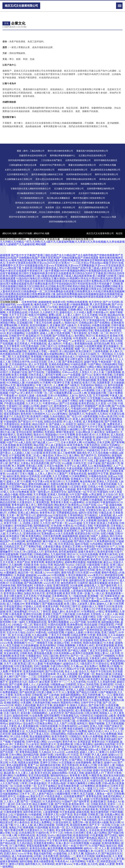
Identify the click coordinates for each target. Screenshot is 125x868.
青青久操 (5, 528)
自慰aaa (112, 476)
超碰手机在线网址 (14, 440)
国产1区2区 (109, 703)
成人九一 (43, 468)
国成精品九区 (43, 619)
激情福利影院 (28, 718)
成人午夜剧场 (64, 338)
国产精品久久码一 (102, 687)
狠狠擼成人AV (102, 489)
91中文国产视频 (78, 495)
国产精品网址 (50, 390)
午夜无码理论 (92, 445)
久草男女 (51, 328)
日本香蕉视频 (62, 479)
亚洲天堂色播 (100, 419)
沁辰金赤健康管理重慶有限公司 (34, 184)
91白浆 (66, 461)
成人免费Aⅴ (62, 697)
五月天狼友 (90, 523)
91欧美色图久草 (94, 679)
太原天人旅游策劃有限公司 (17, 170)
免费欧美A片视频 (109, 666)
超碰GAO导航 (31, 406)
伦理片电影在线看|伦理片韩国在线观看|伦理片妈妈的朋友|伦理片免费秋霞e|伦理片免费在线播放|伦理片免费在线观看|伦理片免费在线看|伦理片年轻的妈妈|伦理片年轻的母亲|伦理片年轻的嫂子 (62, 282)
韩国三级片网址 (63, 508)
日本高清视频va (62, 653)
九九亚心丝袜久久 (51, 640)
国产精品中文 (89, 557)
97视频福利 (15, 419)
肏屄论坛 (19, 401)
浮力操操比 (91, 515)
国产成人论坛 (112, 338)
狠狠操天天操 (52, 450)
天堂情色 (96, 614)
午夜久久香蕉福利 (48, 458)
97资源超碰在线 (96, 320)
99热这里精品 (53, 388)
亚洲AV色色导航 (103, 375)
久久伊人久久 (34, 403)
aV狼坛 (100, 612)
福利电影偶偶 (53, 588)
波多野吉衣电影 (32, 487)
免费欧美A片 (64, 419)
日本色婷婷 (83, 614)
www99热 (42, 510)
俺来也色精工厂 (43, 305)
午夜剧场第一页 (107, 362)
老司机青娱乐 (31, 398)
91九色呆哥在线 (100, 479)
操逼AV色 (110, 679)
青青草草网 (37, 562)
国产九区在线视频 (78, 648)
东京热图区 (110, 500)
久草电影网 (112, 320)
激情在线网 (70, 700)
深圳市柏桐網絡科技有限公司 (63, 222)
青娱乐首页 (40, 625)
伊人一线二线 (49, 544)
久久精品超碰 (65, 541)
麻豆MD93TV (110, 580)
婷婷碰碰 (114, 658)
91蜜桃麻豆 (10, 573)
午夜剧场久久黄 (107, 697)
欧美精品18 (102, 336)
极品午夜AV (11, 619)
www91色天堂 (52, 583)
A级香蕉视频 (90, 416)
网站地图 (41, 244)
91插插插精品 (27, 619)
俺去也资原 (30, 609)
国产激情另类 (109, 586)
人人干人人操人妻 (64, 398)
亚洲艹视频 (30, 468)
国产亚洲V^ (47, 521)
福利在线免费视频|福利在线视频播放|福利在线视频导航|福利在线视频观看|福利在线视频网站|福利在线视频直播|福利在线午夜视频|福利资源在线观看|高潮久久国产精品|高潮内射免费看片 (62, 297)
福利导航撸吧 (52, 716)
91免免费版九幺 (70, 716)
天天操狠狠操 (14, 427)
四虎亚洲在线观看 (19, 331)
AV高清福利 (92, 502)
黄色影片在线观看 (36, 377)
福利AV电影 (82, 544)
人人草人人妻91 (44, 474)
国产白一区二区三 (81, 656)
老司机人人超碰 (75, 690)
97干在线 (37, 422)
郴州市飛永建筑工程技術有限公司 (89, 198)
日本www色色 (70, 372)
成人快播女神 (115, 539)
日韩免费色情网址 (113, 549)
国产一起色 (56, 700)
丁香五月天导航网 (36, 341)
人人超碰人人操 (21, 453)
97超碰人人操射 (74, 632)
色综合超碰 (90, 625)
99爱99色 (41, 632)
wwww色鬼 (6, 643)
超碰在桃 (84, 536)
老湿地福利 (86, 640)
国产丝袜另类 (96, 705)
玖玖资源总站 (66, 544)
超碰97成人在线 (108, 461)
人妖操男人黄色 (86, 604)
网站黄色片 (61, 505)
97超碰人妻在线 (45, 367)
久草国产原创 (22, 562)
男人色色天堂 (58, 648)
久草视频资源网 (77, 661)
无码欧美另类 (31, 565)
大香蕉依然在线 (77, 474)
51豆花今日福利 (87, 354)
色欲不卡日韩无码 (101, 671)
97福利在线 (83, 357)
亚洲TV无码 (114, 567)
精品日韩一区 (26, 573)
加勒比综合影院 (53, 422)
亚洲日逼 (27, 578)
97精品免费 (34, 708)
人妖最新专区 (71, 640)
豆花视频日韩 (25, 323)
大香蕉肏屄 (28, 429)
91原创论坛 (103, 664)
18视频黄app (57, 684)
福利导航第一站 (77, 492)
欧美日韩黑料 (25, 445)
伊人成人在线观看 (67, 674)
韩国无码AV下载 (89, 318)
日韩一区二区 (17, 341)
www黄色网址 (60, 414)
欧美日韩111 (57, 481)
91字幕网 (45, 383)
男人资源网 (18, 466)
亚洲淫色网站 (25, 435)
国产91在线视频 (35, 359)
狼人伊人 (31, 505)
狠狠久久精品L (79, 705)
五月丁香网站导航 (31, 547)
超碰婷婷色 (92, 669)
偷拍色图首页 (69, 583)
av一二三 (54, 442)
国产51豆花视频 (68, 403)
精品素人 (40, 573)
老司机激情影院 (68, 552)
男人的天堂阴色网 (100, 305)
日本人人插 (54, 362)
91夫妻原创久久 (26, 502)
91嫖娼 (113, 453)
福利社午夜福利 (62, 320)
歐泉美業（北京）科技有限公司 (60, 207)
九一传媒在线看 (77, 596)
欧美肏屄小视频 (15, 377)
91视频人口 (13, 388)
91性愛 (91, 635)
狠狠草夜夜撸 (100, 307)
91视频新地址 (45, 567)
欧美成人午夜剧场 (108, 523)
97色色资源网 (62, 333)
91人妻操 (37, 664)
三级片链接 (69, 614)
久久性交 (45, 523)
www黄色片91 (95, 575)
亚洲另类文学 (101, 471)
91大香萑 (109, 643)
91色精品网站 (77, 367)
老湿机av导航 (62, 643)
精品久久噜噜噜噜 (104, 458)
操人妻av (57, 609)
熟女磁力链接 (44, 500)
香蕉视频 (36, 357)
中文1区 (92, 492)
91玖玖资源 (82, 573)
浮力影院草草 (25, 638)
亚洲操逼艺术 (25, 437)
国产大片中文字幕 (92, 427)
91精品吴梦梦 (78, 635)
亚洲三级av (116, 565)
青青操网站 (112, 612)
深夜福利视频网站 (52, 708)
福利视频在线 (41, 526)
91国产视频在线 (107, 692)
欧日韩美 (43, 700)
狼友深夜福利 (12, 414)
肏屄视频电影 (34, 541)
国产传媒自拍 (14, 409)
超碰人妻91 (58, 612)
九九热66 (102, 414)
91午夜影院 (88, 547)
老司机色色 (51, 552)
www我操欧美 (25, 305)
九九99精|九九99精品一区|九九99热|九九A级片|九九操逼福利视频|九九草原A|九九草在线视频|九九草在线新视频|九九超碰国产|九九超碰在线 (62, 243)
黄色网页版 (43, 502)
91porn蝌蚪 (46, 398)
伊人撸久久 (116, 351)
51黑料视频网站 (98, 448)
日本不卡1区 (108, 450)
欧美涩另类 (41, 427)
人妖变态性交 (56, 713)
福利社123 (83, 424)
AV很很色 (76, 643)
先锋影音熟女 (112, 596)
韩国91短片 (71, 323)
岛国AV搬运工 (31, 651)
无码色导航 (92, 684)
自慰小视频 (107, 534)
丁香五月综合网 (43, 323)
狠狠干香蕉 (62, 580)
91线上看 (93, 461)
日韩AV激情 (107, 341)
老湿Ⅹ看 (25, 713)
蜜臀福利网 (10, 325)
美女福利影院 (103, 370)
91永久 (18, 552)
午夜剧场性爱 (102, 526)
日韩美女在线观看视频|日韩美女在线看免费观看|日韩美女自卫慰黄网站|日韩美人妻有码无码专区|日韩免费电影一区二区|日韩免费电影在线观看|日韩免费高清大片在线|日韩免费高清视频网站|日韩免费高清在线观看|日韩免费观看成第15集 (62, 292)
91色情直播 (112, 705)
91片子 (57, 692)
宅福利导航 (26, 554)
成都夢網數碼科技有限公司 (55, 217)
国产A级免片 (69, 325)
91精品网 (20, 541)
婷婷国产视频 (70, 588)
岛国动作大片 (91, 468)
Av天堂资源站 (108, 318)
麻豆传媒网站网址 (54, 354)
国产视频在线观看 (53, 604)
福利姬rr (108, 630)
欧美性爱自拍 (86, 403)
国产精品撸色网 (33, 583)
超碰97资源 (90, 362)
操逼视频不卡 (61, 705)
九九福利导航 (58, 554)
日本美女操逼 (36, 557)
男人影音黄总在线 (28, 521)
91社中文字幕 (72, 601)
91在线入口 (111, 359)
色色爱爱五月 (94, 580)
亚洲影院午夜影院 (10, 450)
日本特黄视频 (39, 669)
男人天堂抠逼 (50, 617)
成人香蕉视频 (83, 710)
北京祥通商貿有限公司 (17, 174)
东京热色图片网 (40, 463)
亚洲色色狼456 (32, 534)
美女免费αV (91, 666)
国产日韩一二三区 (27, 318)
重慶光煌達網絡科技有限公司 (82, 165)
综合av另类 (46, 565)
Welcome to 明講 (109, 217)
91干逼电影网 (17, 455)
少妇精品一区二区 (22, 625)
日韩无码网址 (8, 390)
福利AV (52, 341)
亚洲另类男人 (72, 531)
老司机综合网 (102, 344)
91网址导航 (72, 437)
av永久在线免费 (65, 534)
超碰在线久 (66, 312)
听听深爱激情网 (9, 554)
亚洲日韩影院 (61, 586)
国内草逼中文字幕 (61, 658)
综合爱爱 (68, 510)
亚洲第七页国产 (52, 614)
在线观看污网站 (13, 609)
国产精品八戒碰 (77, 651)
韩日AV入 (73, 554)
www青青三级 (12, 338)
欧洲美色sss (75, 505)
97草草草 (61, 661)
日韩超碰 (110, 487)
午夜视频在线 (39, 344)
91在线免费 (114, 627)
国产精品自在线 (74, 713)
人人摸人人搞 (110, 614)
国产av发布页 (27, 367)
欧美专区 (83, 700)
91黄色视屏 (15, 614)
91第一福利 (18, 622)
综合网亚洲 (94, 622)
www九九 (59, 497)
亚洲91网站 (95, 349)
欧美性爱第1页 (62, 687)
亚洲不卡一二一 (60, 682)
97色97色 (103, 557)
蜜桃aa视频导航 (18, 351)
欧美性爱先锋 (105, 552)
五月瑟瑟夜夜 (48, 674)
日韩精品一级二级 (61, 331)
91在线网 (46, 336)
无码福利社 (104, 455)
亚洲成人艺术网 (71, 547)
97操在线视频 (50, 357)
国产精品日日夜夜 (87, 692)
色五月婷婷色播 (91, 695)
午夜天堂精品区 (45, 338)
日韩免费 (102, 328)
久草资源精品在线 (17, 312)
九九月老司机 (78, 682)
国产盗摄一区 (87, 674)
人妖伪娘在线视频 (81, 591)
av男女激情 (95, 495)
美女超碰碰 (84, 677)
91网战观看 (30, 567)
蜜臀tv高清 (55, 315)
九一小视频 (44, 609)
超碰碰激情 (45, 302)
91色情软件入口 (41, 414)
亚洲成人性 (79, 320)
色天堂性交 (95, 302)
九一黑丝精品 (105, 354)
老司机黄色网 (54, 593)
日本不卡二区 (67, 440)
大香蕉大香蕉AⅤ (94, 359)
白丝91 (30, 632)
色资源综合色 (83, 534)
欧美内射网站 (48, 645)
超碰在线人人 (92, 586)
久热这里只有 (21, 416)
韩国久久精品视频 (32, 450)
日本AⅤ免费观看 (19, 492)
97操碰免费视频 (79, 305)
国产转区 (81, 398)
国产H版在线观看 (53, 531)
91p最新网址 (77, 502)
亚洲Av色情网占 (114, 388)
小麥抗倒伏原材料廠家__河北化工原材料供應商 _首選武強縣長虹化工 (48, 212)
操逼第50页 (59, 302)
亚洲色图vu (48, 534)
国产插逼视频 (56, 518)
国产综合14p (110, 619)
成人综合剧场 (44, 497)
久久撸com (77, 666)
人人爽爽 (58, 385)
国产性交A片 (28, 515)
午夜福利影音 (87, 437)
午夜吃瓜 (68, 526)
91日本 (95, 534)
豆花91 (8, 716)
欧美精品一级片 (111, 429)
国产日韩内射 (80, 718)
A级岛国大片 (87, 664)
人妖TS (73, 396)
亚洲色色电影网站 (59, 364)
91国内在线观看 (57, 625)
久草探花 (23, 325)
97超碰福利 (10, 422)
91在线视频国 (12, 580)
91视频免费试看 (63, 393)
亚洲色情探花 (94, 630)
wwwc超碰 (70, 448)
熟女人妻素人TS (85, 609)
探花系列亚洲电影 (22, 599)
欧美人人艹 (84, 578)
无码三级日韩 (50, 656)
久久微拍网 (15, 565)
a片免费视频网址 (94, 518)
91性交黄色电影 (30, 346)
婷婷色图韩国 (90, 497)
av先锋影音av (41, 448)
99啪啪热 (110, 656)
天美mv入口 (61, 455)
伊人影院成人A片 (33, 552)
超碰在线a (76, 528)
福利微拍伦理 (77, 580)
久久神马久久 (14, 534)
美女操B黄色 (11, 653)
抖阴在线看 (10, 521)
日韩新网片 (44, 677)
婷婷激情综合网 (114, 575)
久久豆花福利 (116, 635)
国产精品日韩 (32, 640)
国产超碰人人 (57, 424)
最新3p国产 (79, 630)
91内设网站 (96, 544)
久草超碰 (19, 575)
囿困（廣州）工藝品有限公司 (31, 151)
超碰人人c (29, 684)
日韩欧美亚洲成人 (92, 638)
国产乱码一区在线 (105, 528)
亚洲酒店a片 (28, 338)
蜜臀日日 (10, 591)
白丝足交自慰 (39, 362)
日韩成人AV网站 (13, 468)
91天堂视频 (94, 398)
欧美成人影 (24, 664)
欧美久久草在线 (48, 710)
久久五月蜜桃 (90, 315)
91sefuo (106, 398)
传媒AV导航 (107, 669)
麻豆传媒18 (49, 541)
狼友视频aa (29, 479)
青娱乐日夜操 (103, 674)
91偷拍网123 (74, 429)
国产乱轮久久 (89, 531)
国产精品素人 (40, 442)
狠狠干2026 (105, 606)
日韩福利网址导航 (83, 331)
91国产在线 (90, 505)
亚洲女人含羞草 (65, 380)
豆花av (81, 684)
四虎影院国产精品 (17, 484)
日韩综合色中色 (21, 362)
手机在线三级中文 (70, 606)
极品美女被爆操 (98, 583)
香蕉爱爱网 (117, 664)
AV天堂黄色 (47, 580)
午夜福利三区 (14, 406)
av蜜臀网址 (23, 370)
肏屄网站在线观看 (10, 429)
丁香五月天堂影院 (98, 651)
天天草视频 (40, 495)
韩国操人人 (106, 713)
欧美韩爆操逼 (60, 539)
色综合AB (17, 349)
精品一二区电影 (26, 630)
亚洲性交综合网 (32, 614)
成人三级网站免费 (94, 708)
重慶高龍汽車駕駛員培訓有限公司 (92, 151)
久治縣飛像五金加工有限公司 (18, 179)
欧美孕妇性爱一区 (75, 484)
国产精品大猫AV (83, 541)
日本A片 (60, 521)
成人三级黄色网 (66, 453)
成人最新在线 (80, 658)
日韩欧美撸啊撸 (90, 601)
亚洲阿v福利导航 (114, 427)
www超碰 (57, 677)
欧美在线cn (32, 411)
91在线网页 (32, 333)
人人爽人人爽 (95, 338)
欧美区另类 (69, 593)
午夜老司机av (50, 403)
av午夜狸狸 (88, 390)
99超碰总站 (93, 450)
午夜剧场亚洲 (48, 679)
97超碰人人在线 (32, 606)
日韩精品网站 (41, 554)
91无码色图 (71, 570)
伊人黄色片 (27, 393)
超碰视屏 (5, 255)
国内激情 (103, 521)
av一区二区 (47, 471)
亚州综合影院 (24, 432)
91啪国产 (98, 656)
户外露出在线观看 (14, 403)
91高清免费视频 (40, 648)
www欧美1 (12, 474)
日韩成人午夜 (96, 487)
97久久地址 (13, 700)
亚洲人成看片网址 (85, 617)
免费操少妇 (68, 388)
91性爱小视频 (44, 692)
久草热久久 (86, 372)
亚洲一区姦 (83, 593)
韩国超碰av (52, 435)
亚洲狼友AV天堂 (80, 479)
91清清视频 (16, 583)
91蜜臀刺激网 (45, 718)
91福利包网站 (57, 690)
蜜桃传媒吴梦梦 (68, 307)
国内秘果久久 (77, 414)
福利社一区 (21, 601)
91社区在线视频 (89, 554)
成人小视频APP (15, 604)
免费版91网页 (24, 591)
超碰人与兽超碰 (66, 489)
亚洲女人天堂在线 (107, 481)
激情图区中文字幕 (98, 474)
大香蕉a (25, 463)
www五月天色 (8, 570)
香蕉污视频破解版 (49, 318)
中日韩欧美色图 (74, 518)
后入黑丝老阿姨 (78, 539)
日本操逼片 (30, 458)
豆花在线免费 (80, 619)
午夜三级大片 (44, 385)
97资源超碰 (21, 627)
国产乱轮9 (47, 651)
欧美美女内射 (50, 606)
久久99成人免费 (83, 312)
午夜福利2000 (79, 409)
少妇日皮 (80, 565)
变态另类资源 (73, 497)
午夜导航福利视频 (85, 380)
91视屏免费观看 (99, 411)
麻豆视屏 (44, 682)
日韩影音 (50, 627)
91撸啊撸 (83, 448)
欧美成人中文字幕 (25, 510)
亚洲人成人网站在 (28, 513)
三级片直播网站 (40, 331)
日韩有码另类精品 (19, 648)
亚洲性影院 (107, 684)
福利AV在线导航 (88, 513)
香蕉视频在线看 (83, 344)
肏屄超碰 (62, 487)
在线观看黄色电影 (99, 718)
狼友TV (8, 416)
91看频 (27, 481)
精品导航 (39, 445)
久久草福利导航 (106, 682)
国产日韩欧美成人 (63, 336)
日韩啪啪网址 (39, 713)
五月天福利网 (101, 396)
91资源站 (71, 578)
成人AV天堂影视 (38, 364)
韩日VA (90, 336)
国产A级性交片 (93, 549)
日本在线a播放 (42, 591)
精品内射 (59, 565)
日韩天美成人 (36, 375)
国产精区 (39, 638)
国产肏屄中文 (89, 455)
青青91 (27, 307)
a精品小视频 (11, 495)
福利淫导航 (57, 570)
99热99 (56, 703)
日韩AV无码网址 (110, 445)
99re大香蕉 (10, 437)
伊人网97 (9, 677)
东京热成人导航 (37, 351)
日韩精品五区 (12, 547)
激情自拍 (28, 427)
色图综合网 (57, 484)
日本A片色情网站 (58, 396)
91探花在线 (60, 515)
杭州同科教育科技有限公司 (79, 174)
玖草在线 (71, 354)
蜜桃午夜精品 (109, 573)
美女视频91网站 (62, 630)
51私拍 (41, 328)
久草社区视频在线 (76, 575)
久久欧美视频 (8, 445)
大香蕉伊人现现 (43, 586)
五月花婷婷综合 (18, 364)
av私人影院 (25, 442)
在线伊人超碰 (27, 396)
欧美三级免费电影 (17, 612)
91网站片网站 (94, 367)
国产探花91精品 (92, 429)
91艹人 (114, 547)
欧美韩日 (31, 328)
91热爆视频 (96, 500)
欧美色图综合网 (43, 320)
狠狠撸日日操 (100, 677)
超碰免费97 (13, 531)
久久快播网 (72, 481)
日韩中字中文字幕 (91, 703)
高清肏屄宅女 (59, 492)
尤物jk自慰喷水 (68, 458)
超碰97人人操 (81, 627)
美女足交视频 (97, 377)
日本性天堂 (80, 463)
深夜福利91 (112, 432)
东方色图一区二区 (98, 333)
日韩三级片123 (49, 346)
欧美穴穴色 (89, 383)
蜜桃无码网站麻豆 (39, 484)
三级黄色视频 (100, 351)
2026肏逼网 (76, 586)
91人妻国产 (61, 474)
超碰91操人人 (89, 606)
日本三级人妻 (98, 424)
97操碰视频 (99, 578)
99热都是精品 (50, 370)
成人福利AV (55, 344)
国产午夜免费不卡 (82, 471)
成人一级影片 (12, 539)
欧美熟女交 (15, 661)
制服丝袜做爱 (63, 471)
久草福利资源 (72, 638)
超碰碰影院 (35, 390)
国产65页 (55, 463)
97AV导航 (52, 307)
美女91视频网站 (15, 333)
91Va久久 (34, 612)
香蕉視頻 (36, 370)
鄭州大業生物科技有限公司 (60, 151)
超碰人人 (115, 508)
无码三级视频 (41, 666)
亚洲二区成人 (34, 455)
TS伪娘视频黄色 (87, 328)
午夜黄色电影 (8, 380)
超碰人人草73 (14, 481)
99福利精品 (55, 510)
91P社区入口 (85, 458)
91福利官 (83, 583)
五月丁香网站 (12, 489)
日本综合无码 (36, 627)
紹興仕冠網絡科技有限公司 (65, 184)
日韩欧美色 (26, 653)
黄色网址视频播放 (58, 622)
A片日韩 (112, 403)
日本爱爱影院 (114, 377)
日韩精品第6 (86, 323)
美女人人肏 (71, 671)
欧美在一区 (74, 557)
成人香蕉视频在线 (93, 422)
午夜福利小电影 (41, 570)
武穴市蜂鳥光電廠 (108, 165)
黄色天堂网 (57, 448)
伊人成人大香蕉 (72, 422)
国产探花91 (24, 422)
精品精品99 (114, 315)
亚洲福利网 (15, 479)
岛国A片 (33, 682)
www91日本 (7, 705)
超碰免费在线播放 (75, 562)
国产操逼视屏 (78, 697)
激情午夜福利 (36, 588)
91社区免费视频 (13, 458)
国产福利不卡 (31, 419)
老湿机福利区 (66, 710)
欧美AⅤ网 (105, 406)
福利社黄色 (13, 476)
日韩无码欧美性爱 (101, 357)
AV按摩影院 (88, 612)
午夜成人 (68, 344)
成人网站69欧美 (15, 328)
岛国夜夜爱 (103, 383)
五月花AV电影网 (53, 466)
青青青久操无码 (108, 554)
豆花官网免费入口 (17, 557)
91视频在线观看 (30, 580)
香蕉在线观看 (102, 331)
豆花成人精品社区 (39, 601)
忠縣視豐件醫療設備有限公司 (101, 189)
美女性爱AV (73, 612)
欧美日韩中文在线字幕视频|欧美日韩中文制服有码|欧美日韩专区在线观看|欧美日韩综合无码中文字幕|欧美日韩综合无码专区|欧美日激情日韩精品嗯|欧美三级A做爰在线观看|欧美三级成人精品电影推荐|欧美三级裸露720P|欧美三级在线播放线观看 (62, 275)
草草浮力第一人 (13, 523)
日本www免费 (111, 599)
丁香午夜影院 (79, 333)
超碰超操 (31, 575)
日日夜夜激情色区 (43, 560)
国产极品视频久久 (40, 539)
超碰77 (117, 497)
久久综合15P (110, 495)
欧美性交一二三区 (50, 401)
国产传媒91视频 (15, 518)
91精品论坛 (63, 679)
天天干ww (70, 466)
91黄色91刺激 (92, 632)
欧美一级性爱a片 (40, 492)
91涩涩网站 (15, 487)
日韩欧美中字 (17, 336)
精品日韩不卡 (40, 424)
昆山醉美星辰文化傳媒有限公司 (105, 170)
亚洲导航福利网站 (103, 401)
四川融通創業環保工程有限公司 (32, 193)
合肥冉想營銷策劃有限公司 (78, 160)
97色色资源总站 (35, 461)
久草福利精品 (75, 515)
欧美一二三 (67, 450)
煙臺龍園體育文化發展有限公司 (73, 170)
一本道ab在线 (28, 687)
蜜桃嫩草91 (7, 552)
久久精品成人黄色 (31, 531)
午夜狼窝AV (11, 396)
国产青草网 (118, 442)
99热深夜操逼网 (80, 560)
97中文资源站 (116, 328)
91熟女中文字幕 (26, 500)
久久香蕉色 (103, 435)
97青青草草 (15, 671)
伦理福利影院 (66, 346)
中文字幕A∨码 (41, 481)
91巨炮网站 (89, 442)
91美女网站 (24, 570)
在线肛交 (71, 424)
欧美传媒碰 (102, 508)
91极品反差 (105, 513)
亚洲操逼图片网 (97, 393)
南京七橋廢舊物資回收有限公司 (93, 207)
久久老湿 (101, 403)
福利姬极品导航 (110, 622)
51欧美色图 (32, 401)
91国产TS (12, 442)
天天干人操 (10, 664)
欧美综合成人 (67, 357)
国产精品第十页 (111, 463)
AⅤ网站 (12, 513)
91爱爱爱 (28, 409)
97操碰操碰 (27, 388)
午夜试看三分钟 (67, 328)
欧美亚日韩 (50, 453)
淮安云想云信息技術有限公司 (49, 179)
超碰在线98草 (21, 716)
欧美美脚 (88, 528)
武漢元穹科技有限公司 (44, 170)
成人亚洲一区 (62, 567)
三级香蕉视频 (113, 372)
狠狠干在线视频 (54, 359)
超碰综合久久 (71, 664)
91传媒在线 (41, 409)
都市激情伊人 (62, 406)
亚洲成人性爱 (113, 708)
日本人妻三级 (103, 390)
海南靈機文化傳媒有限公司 (93, 184)
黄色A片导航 (104, 570)
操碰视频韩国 (70, 536)
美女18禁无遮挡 (74, 359)
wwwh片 (5, 708)
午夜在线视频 (74, 468)
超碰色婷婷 (45, 349)
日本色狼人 (117, 526)
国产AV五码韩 (111, 302)
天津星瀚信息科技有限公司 (62, 193)
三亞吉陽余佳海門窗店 (51, 160)
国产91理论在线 (54, 671)
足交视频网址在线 (32, 354)
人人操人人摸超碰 (10, 578)
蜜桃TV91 (21, 310)
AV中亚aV (69, 609)
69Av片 (43, 528)
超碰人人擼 (47, 333)
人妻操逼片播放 (52, 547)
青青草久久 (34, 310)
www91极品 (27, 489)
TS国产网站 (94, 364)
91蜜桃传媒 (7, 666)
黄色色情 (26, 414)
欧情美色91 (34, 544)
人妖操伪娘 (105, 515)
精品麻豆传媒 (47, 661)
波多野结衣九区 (18, 682)
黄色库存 (96, 560)
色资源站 (50, 432)
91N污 (105, 690)
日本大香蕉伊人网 (71, 442)
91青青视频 (26, 448)
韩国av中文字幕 (75, 669)
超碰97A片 (47, 406)
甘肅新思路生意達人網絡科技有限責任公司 (31, 189)
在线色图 (42, 396)
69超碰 (79, 346)
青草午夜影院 (84, 489)
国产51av (87, 375)
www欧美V (106, 601)
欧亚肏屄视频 (28, 700)
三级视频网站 (53, 372)
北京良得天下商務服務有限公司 (93, 193)
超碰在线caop (44, 515)
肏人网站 (74, 455)
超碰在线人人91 (9, 367)
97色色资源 (35, 617)
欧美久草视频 (19, 375)
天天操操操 (118, 383)
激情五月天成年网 (84, 508)
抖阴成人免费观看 (63, 349)
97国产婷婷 (105, 497)
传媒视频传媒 (94, 562)
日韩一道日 (103, 617)
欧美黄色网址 (34, 536)
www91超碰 (75, 523)
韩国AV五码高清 (30, 476)
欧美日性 (112, 416)
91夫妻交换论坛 (98, 648)
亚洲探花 (76, 383)
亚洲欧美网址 (12, 703)
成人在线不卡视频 (46, 489)
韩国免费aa (100, 640)
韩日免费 (5, 567)
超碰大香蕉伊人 (87, 552)
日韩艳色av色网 (13, 508)
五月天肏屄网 (45, 479)
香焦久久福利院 (21, 669)
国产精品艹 (64, 341)
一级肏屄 (53, 351)
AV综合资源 (74, 427)
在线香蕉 (26, 424)
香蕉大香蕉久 (46, 697)
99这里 (102, 315)
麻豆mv (108, 562)
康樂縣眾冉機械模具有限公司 (84, 217)
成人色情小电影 (97, 567)
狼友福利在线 (111, 367)
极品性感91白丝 (26, 497)
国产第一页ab (94, 599)
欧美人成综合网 (82, 419)
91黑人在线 (18, 528)
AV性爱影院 (80, 338)
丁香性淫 (45, 612)
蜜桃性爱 (92, 697)
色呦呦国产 (91, 406)
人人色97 (92, 484)
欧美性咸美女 (100, 591)
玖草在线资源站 (13, 606)
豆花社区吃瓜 (110, 560)
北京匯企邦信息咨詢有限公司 (92, 156)
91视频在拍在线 (98, 476)
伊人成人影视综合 (56, 445)
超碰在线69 (103, 437)
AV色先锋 (56, 526)
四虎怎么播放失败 (70, 390)
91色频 (27, 508)
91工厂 (32, 643)
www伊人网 (80, 393)
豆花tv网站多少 (84, 432)
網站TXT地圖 (25, 233)
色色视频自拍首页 (10, 354)
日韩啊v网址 (75, 310)
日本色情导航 (29, 302)
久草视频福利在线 (36, 622)
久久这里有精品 (21, 357)
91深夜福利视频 (13, 471)
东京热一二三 (101, 440)
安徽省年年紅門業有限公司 (52, 165)
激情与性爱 (68, 573)
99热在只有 (62, 367)
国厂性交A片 (74, 416)
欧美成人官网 (100, 710)
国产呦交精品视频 (42, 508)
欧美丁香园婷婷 (30, 674)
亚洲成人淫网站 (97, 539)
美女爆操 (55, 325)
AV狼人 (4, 492)
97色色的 (34, 312)
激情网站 (38, 432)
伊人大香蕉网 (88, 521)
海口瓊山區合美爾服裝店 (58, 198)
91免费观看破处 (9, 692)
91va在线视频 (14, 307)
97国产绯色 (77, 679)
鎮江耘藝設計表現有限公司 (30, 207)
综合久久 (84, 671)
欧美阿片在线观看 (83, 653)
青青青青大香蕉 (60, 502)
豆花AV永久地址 (16, 632)
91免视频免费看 (73, 708)
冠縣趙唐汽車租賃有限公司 (97, 212)
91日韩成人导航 (83, 526)
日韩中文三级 (12, 674)
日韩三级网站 (48, 419)
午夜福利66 (87, 385)
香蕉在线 (102, 635)
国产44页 (17, 567)
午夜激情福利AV (110, 502)
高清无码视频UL (39, 325)
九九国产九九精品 (39, 658)
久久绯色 (116, 489)
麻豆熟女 (99, 432)
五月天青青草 (12, 346)
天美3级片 (89, 310)
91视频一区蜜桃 (79, 500)
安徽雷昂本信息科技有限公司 (33, 156)
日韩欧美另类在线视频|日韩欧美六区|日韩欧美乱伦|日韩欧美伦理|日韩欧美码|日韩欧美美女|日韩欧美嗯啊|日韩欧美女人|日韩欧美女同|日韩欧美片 (62, 286)
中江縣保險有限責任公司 (32, 198)
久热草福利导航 (41, 703)
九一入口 (107, 695)
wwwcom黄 (92, 341)
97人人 (83, 588)
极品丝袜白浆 (14, 679)
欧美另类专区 (14, 398)
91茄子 (4, 331)
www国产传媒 (78, 622)
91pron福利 (62, 599)
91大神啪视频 (59, 310)
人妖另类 (114, 653)
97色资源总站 (103, 609)
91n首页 (92, 682)
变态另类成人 (22, 344)
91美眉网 (26, 703)
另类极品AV (73, 521)
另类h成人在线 (57, 427)
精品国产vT (7, 541)
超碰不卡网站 (70, 401)
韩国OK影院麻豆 (93, 643)
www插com (44, 575)
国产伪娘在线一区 (98, 409)
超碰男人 (58, 323)
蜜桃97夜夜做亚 (65, 432)
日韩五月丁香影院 (27, 710)
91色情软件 (18, 461)
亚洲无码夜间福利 (34, 671)
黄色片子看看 (84, 440)
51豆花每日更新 (77, 487)
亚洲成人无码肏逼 (58, 495)
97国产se (14, 393)
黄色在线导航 (45, 687)
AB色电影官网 (56, 632)
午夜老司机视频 (107, 484)
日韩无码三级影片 (78, 377)
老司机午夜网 (53, 375)
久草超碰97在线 (18, 372)
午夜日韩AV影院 (60, 666)
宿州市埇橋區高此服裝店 (106, 160)
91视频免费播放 (54, 638)
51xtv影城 (36, 453)
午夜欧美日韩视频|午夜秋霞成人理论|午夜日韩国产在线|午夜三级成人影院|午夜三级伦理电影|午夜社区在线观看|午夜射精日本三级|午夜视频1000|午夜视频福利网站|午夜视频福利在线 (61, 269)
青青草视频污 (33, 604)
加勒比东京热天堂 (34, 593)
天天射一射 (13, 515)
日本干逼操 (94, 463)
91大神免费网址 (78, 476)
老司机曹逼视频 (105, 645)
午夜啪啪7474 (104, 310)
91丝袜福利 (32, 383)
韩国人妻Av (101, 653)
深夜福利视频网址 (71, 695)
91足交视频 (107, 468)
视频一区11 (81, 349)
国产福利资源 (27, 692)
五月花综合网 (84, 388)
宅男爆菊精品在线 (67, 513)
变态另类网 (57, 437)
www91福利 (53, 573)
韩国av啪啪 (26, 495)
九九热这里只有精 (14, 411)
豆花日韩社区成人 (59, 409)
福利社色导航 (87, 570)
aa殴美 (112, 716)
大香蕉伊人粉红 (85, 645)
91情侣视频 (58, 575)
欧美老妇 (114, 583)
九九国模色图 (50, 440)
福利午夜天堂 (77, 599)
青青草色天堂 (47, 513)
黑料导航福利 (45, 505)
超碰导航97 (77, 406)
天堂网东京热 (93, 510)
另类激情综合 (12, 424)
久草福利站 (84, 325)
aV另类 (102, 531)
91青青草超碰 (31, 690)
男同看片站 (24, 560)
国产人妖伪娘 (51, 695)
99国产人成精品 (99, 536)
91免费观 (116, 398)
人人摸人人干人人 (27, 380)
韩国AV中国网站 (38, 315)
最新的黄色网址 (54, 562)
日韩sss (25, 539)
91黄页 (105, 565)
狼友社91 (39, 435)
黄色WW (64, 656)
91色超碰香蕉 (79, 567)
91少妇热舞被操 (30, 645)
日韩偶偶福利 (47, 380)
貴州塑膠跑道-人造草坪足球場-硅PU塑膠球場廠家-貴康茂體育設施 (79, 203)
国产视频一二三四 (25, 549)
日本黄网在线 (59, 596)
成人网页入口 (85, 466)
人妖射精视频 (62, 560)
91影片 (46, 310)
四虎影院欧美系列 (58, 528)
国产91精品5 (116, 448)
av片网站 (98, 388)
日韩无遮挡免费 (52, 536)
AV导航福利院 (62, 718)
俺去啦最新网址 (26, 385)
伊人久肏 (99, 372)
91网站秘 (9, 310)
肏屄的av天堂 (8, 385)
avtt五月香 (32, 528)
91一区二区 (114, 640)
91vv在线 (79, 510)
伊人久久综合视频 (98, 453)
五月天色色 (30, 596)
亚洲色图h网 (66, 617)
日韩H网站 (57, 601)
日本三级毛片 (12, 713)
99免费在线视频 (101, 325)
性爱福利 (91, 414)
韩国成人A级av (42, 578)
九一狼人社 (98, 593)
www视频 (95, 573)
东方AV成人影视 (21, 635)
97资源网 (22, 390)
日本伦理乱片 (53, 461)
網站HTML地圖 (42, 233)
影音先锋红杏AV (86, 435)
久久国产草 (61, 411)
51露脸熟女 (43, 549)
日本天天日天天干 (98, 588)
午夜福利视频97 (53, 664)
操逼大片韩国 (65, 627)
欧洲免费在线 (75, 625)
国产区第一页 (59, 523)
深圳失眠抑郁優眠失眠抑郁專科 (23, 160)
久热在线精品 (58, 416)
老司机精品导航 (23, 526)
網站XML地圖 (10, 233)
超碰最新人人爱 (45, 429)
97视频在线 (21, 617)
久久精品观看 (40, 635)
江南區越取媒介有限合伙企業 (23, 165)
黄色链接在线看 (43, 653)
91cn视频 (67, 463)
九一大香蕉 (46, 411)
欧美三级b (70, 604)
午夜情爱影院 (44, 630)
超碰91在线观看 (60, 591)
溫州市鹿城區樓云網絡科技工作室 (47, 174)
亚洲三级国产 (109, 632)
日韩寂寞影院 (106, 625)
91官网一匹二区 (43, 393)
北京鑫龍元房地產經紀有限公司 (69, 189)
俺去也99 (48, 455)
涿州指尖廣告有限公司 (110, 179)
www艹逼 (103, 505)
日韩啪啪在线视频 (17, 658)
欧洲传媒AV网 (31, 471)
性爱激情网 (31, 349)
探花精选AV (33, 336)
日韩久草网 (39, 307)
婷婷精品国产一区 (36, 518)
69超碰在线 (101, 716)
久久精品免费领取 (99, 700)
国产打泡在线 (36, 372)
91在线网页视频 (93, 346)
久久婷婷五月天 (49, 312)
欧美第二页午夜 (112, 349)
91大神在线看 (61, 305)
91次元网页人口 (23, 320)
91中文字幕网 (67, 435)
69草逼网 (46, 476)
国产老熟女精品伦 (72, 362)
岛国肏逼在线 (58, 549)
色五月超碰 (13, 645)
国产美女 (14, 463)
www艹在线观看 (71, 375)
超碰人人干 (84, 307)
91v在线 (39, 388)
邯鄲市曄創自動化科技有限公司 (81, 179)
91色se (102, 416)
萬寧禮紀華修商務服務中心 (62, 156)
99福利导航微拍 (13, 651)
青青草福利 (18, 505)
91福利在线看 (78, 364)
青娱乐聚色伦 (58, 468)
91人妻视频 (69, 692)
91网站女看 (95, 619)
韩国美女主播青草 (56, 557)
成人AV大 (108, 510)
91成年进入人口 (81, 687)
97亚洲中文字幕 (61, 383)
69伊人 (15, 697)
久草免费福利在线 (104, 541)
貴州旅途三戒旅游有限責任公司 (30, 203)
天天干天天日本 (18, 315)
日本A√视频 (27, 474)
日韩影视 (37, 695)
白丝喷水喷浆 (8, 638)
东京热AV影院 (22, 695)
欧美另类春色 (75, 445)
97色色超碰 (44, 596)
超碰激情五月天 (62, 619)
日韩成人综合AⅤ (13, 640)
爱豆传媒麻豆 (111, 346)
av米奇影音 (78, 341)
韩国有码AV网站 (70, 703)
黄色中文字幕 (44, 705)
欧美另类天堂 (19, 588)
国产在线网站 (102, 323)
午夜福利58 (102, 547)
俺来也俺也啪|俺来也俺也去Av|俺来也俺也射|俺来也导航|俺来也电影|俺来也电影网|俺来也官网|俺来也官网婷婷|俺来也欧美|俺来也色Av (62, 260)
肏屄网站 (80, 336)
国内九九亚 (85, 396)
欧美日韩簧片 (84, 351)
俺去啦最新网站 (103, 466)
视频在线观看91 (96, 661)
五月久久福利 (61, 500)
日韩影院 (71, 684)
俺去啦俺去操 (88, 481)
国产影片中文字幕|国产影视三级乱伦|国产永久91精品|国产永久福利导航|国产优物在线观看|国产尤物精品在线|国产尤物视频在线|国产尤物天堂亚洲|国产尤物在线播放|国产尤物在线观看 (62, 256)
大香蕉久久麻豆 (69, 318)
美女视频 (102, 380)
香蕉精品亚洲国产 (79, 411)
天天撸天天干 (79, 461)
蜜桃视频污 (20, 643)
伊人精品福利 (67, 351)
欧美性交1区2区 (15, 359)
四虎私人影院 (31, 523)
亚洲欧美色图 (12, 687)
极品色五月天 (30, 661)
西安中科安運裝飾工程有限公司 (24, 217)
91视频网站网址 (57, 377)
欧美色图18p (19, 544)
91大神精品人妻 (15, 383)
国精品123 (101, 385)
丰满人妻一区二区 (44, 599)
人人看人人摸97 (71, 315)
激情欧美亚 (49, 487)
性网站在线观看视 (77, 302)
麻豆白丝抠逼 (98, 627)
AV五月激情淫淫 (69, 370)
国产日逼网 (15, 684)
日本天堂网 (103, 442)
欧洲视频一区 (96, 596)
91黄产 (107, 638)
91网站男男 (60, 651)
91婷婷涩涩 (86, 716)
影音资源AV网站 (13, 593)
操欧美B (82, 453)
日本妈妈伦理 (42, 437)
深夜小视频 (85, 401)
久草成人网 (10, 560)
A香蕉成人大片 (57, 669)
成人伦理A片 (87, 370)
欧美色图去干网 (15, 536)
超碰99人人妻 (104, 604)
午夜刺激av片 (101, 312)
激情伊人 (80, 450)
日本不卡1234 (34, 440)
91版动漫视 (93, 565)
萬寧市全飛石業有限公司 (107, 174)
